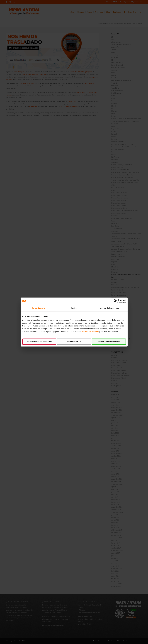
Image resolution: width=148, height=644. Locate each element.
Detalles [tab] (74, 308)
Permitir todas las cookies (109, 342)
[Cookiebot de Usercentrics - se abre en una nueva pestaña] (115, 301)
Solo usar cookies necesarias (39, 342)
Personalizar (74, 342)
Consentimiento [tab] (38, 308)
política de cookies (90, 332)
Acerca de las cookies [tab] (110, 308)
